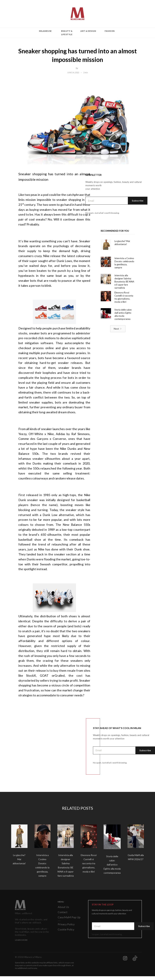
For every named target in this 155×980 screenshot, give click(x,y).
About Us (63, 907)
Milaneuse (45, 31)
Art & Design (88, 31)
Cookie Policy (66, 929)
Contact (63, 912)
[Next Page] (118, 329)
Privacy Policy (66, 924)
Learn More (21, 940)
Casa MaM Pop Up (69, 917)
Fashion (110, 31)
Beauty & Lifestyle (67, 33)
